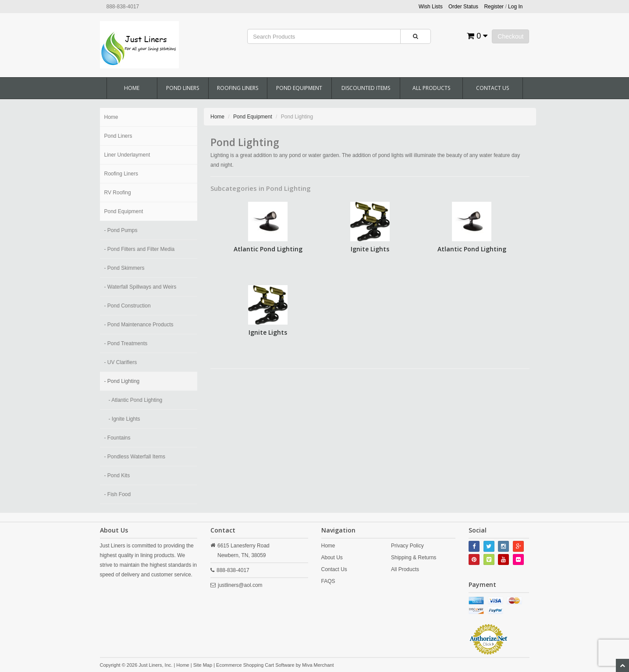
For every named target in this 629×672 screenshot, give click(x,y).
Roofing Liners (238, 88)
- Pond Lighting (122, 381)
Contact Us (492, 88)
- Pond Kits (117, 475)
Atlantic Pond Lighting (268, 249)
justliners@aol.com (240, 585)
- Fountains (117, 438)
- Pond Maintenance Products (139, 325)
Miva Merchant (318, 665)
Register (494, 7)
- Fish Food (118, 494)
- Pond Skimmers (124, 268)
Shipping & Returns (414, 558)
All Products (431, 88)
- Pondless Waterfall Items (135, 457)
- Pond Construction (128, 306)
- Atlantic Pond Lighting (136, 400)
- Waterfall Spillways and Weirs (140, 287)
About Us (332, 558)
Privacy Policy (407, 546)
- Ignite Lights (124, 419)
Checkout (510, 36)
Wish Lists (431, 7)
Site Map (203, 665)
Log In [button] (515, 7)
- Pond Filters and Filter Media (140, 249)
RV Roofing (118, 193)
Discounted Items (366, 88)
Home (132, 88)
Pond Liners (183, 88)
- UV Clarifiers (121, 362)
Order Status (463, 7)
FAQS (328, 581)
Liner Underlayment (127, 155)
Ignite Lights (370, 249)
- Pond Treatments (126, 343)
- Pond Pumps (121, 230)
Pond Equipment (299, 88)
